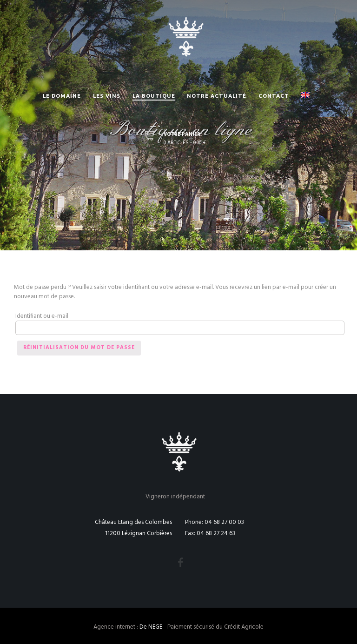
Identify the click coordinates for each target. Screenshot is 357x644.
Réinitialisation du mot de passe (79, 348)
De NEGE (151, 627)
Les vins (107, 96)
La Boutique (154, 96)
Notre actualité (217, 96)
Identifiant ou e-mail (42, 316)
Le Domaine (62, 96)
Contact (274, 96)
